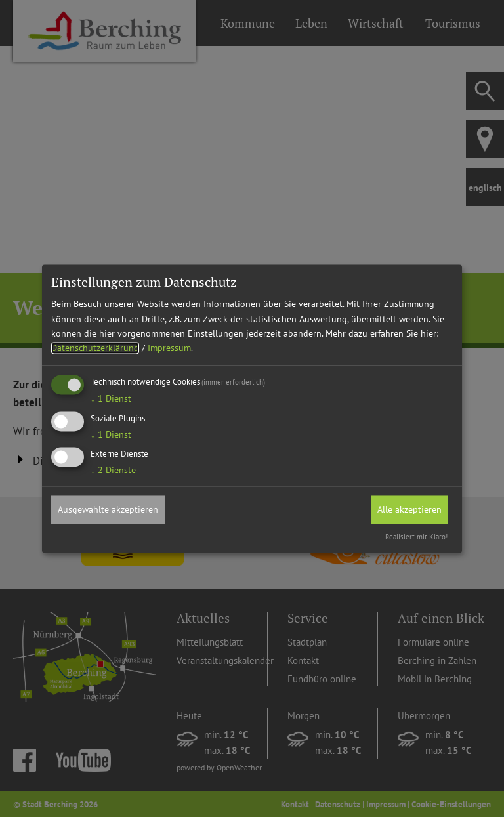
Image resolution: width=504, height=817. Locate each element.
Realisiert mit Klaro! (416, 537)
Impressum (169, 348)
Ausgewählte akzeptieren (108, 510)
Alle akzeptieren (409, 510)
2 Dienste (113, 471)
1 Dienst (111, 398)
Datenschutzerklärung (95, 348)
